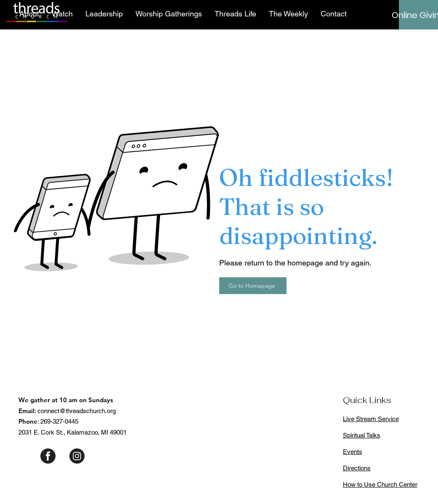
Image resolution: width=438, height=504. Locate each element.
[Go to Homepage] (253, 286)
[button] (29, 14)
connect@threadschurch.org (77, 411)
